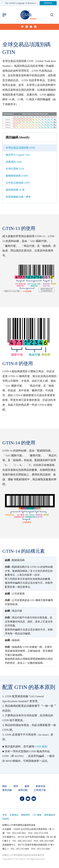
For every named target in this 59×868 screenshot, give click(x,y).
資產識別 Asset (14, 162)
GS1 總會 (37, 815)
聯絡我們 (25, 815)
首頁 (5, 815)
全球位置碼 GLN (15, 169)
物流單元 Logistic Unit (18, 155)
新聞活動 (23, 790)
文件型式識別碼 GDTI (18, 183)
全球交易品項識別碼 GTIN (20, 148)
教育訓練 (7, 790)
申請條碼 (30, 27)
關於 (5, 786)
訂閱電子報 (40, 790)
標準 (16, 786)
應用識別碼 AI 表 (15, 190)
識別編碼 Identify (18, 137)
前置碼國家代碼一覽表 (18, 197)
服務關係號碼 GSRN (17, 176)
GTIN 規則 (41, 747)
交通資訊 (14, 815)
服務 (27, 786)
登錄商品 (48, 3)
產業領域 (40, 786)
